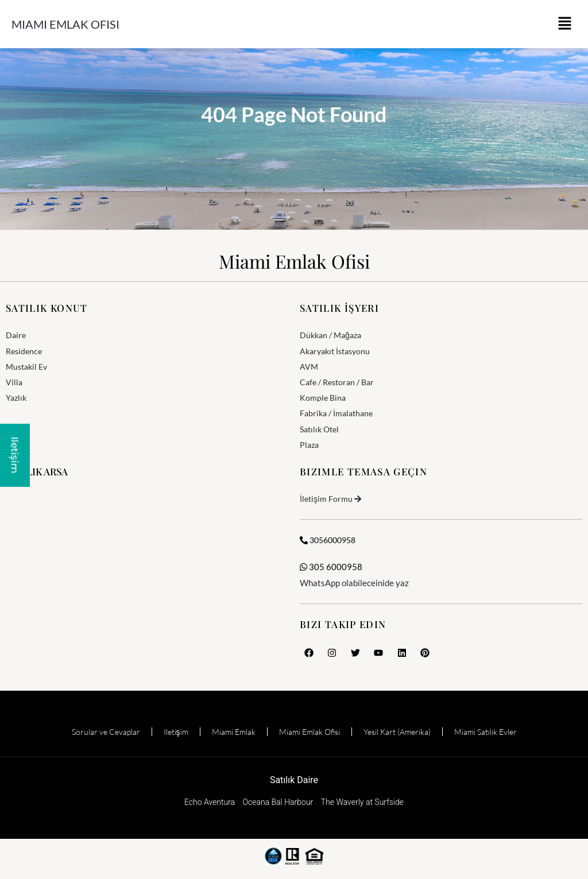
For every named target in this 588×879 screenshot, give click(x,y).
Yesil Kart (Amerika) (397, 732)
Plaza (309, 445)
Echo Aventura (210, 802)
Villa (14, 382)
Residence (24, 351)
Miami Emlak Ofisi (65, 24)
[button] (565, 24)
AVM (309, 367)
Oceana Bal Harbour (278, 802)
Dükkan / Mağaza (330, 335)
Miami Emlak (234, 732)
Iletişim (176, 732)
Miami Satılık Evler (486, 732)
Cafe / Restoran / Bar (337, 382)
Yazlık (16, 398)
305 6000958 (331, 567)
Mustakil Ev (26, 367)
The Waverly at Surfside (362, 802)
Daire (16, 335)
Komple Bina (323, 398)
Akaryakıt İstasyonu (335, 351)
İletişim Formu (326, 499)
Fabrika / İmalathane (336, 413)
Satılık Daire (294, 780)
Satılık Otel (319, 429)
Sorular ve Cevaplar (106, 732)
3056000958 (328, 540)
